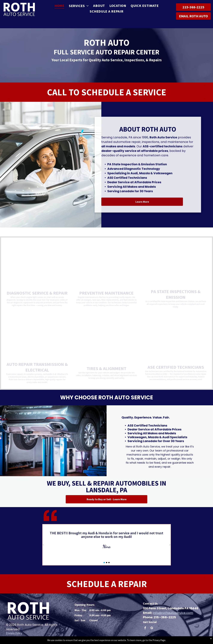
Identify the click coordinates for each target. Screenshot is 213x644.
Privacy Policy (14, 633)
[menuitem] (59, 6)
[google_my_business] (152, 628)
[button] (43, 545)
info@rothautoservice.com (173, 613)
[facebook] (145, 628)
